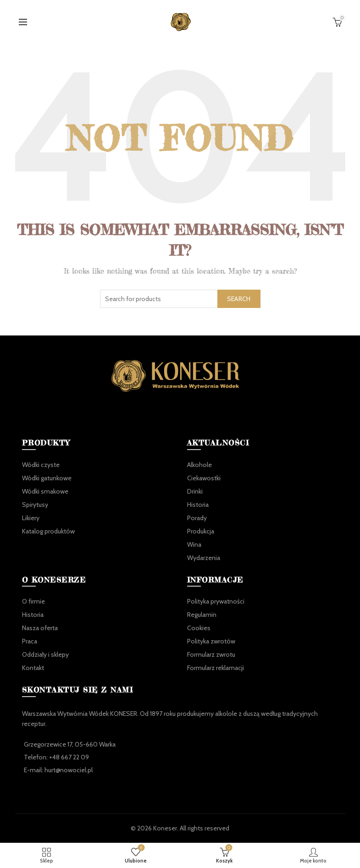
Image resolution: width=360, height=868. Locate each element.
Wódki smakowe (45, 491)
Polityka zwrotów (211, 641)
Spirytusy (35, 505)
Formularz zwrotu (211, 654)
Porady (197, 518)
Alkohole (199, 465)
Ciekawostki (204, 478)
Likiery (31, 518)
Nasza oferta (40, 628)
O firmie (33, 601)
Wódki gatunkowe (47, 478)
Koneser (165, 828)
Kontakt (33, 668)
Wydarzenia (204, 558)
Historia (198, 505)
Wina (194, 544)
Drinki (195, 491)
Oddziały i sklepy (45, 654)
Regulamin (202, 615)
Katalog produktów (48, 531)
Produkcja (201, 531)
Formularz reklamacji (216, 668)
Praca (30, 641)
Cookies (199, 628)
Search (239, 299)
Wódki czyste (41, 465)
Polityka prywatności (216, 601)
